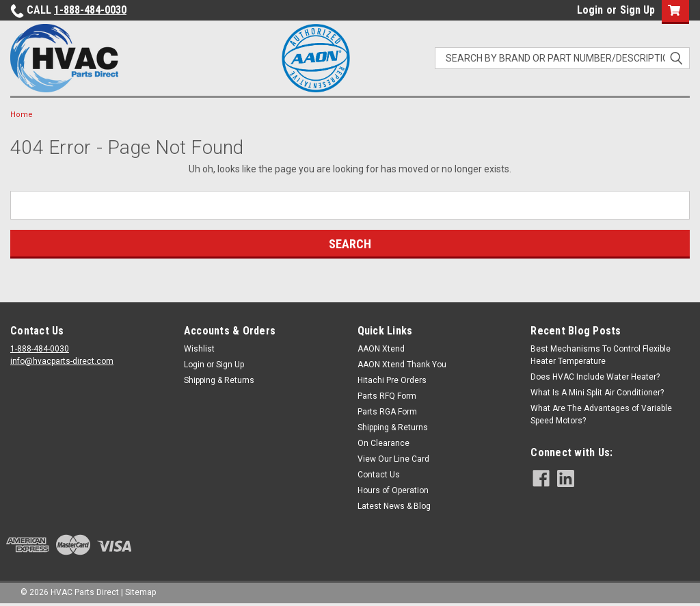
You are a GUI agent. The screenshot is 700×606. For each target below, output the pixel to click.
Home (22, 115)
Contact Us (379, 475)
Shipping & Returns (219, 380)
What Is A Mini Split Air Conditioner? (597, 393)
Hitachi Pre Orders (392, 380)
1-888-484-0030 (90, 10)
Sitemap (140, 592)
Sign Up (637, 10)
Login (590, 10)
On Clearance (383, 443)
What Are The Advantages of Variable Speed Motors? (601, 414)
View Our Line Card (393, 459)
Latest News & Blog (394, 506)
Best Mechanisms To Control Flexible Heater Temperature (601, 355)
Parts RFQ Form (387, 396)
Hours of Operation (393, 490)
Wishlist (199, 349)
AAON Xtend (381, 349)
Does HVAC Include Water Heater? (595, 377)
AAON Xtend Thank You (402, 365)
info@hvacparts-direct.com (62, 361)
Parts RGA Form (387, 412)
